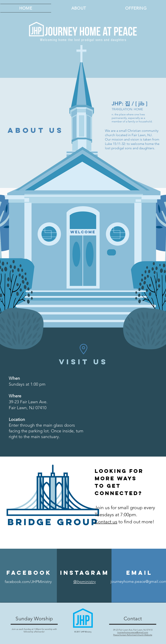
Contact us (106, 522)
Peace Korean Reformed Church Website (133, 635)
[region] (83, 262)
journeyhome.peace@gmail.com (133, 632)
